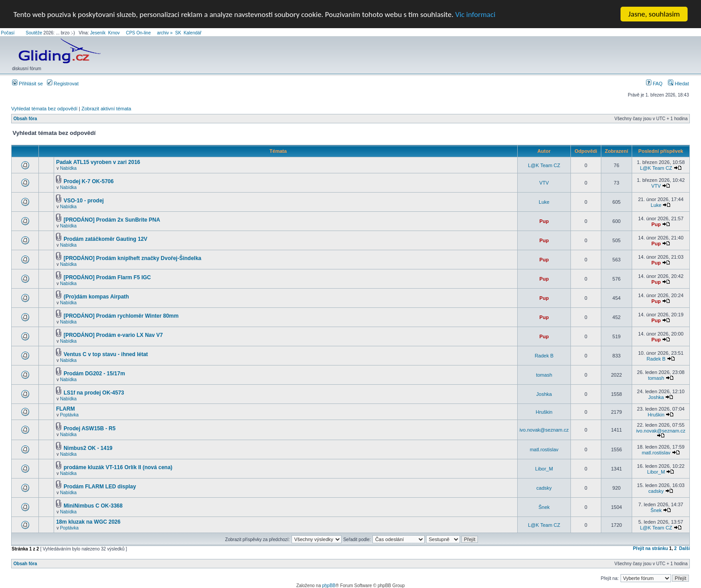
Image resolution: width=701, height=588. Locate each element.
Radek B (544, 356)
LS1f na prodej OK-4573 (94, 393)
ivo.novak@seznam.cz (544, 430)
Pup (544, 221)
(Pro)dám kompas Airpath (96, 297)
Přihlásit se (27, 84)
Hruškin (544, 412)
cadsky (544, 488)
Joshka (544, 394)
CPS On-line (139, 33)
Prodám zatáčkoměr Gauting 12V (105, 239)
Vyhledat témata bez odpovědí (44, 109)
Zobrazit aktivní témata (106, 109)
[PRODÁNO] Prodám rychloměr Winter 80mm (121, 316)
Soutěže (34, 33)
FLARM (65, 409)
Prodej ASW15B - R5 (89, 428)
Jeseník (98, 33)
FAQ (654, 84)
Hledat (678, 84)
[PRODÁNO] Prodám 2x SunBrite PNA (112, 220)
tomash (544, 375)
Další (684, 548)
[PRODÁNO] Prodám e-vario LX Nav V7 (113, 335)
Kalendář (193, 33)
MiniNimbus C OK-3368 (93, 506)
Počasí (8, 33)
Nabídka (68, 168)
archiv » (165, 33)
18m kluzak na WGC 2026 (88, 522)
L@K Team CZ (544, 165)
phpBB (329, 586)
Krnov (114, 33)
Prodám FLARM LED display (100, 487)
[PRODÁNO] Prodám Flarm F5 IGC (107, 277)
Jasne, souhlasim (654, 14)
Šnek (544, 507)
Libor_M (544, 469)
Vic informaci (475, 14)
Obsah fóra (25, 119)
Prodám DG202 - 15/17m (94, 374)
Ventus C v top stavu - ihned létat (106, 354)
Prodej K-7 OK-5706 (89, 181)
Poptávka (69, 415)
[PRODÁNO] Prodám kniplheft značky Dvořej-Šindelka (132, 258)
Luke (544, 202)
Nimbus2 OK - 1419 (88, 448)
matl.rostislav (544, 449)
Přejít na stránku (650, 548)
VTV (544, 183)
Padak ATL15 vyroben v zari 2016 (98, 162)
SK (178, 33)
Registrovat (63, 84)
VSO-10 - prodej (84, 201)
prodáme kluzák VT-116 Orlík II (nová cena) (118, 467)
